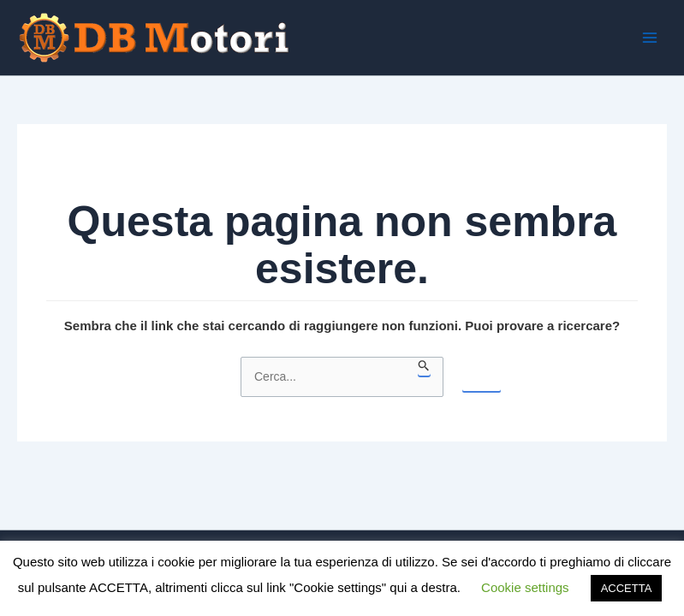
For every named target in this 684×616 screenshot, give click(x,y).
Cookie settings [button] (525, 587)
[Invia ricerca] (424, 366)
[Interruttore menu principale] (649, 38)
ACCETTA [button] (627, 588)
